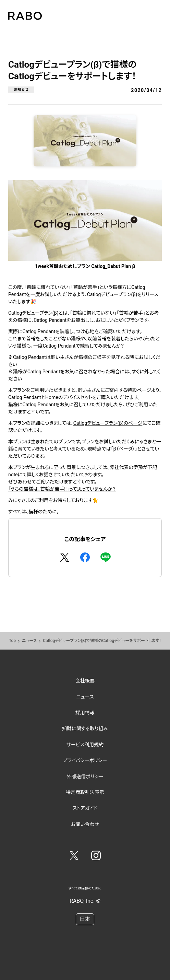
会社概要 (85, 681)
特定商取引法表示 (85, 792)
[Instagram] (96, 857)
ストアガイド (85, 808)
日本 (85, 919)
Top (12, 641)
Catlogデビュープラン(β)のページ (108, 423)
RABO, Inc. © (85, 901)
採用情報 (85, 713)
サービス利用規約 (85, 745)
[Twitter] (74, 857)
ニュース (29, 641)
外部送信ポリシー (85, 777)
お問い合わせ (85, 824)
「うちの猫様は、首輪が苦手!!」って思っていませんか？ (62, 489)
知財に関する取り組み (85, 728)
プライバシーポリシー (85, 760)
